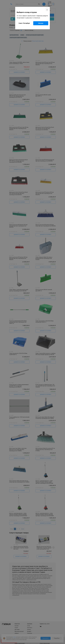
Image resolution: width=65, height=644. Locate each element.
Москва (41, 23)
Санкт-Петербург (24, 23)
